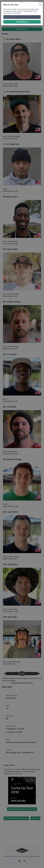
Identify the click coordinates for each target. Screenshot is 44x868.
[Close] (40, 4)
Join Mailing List (22, 22)
